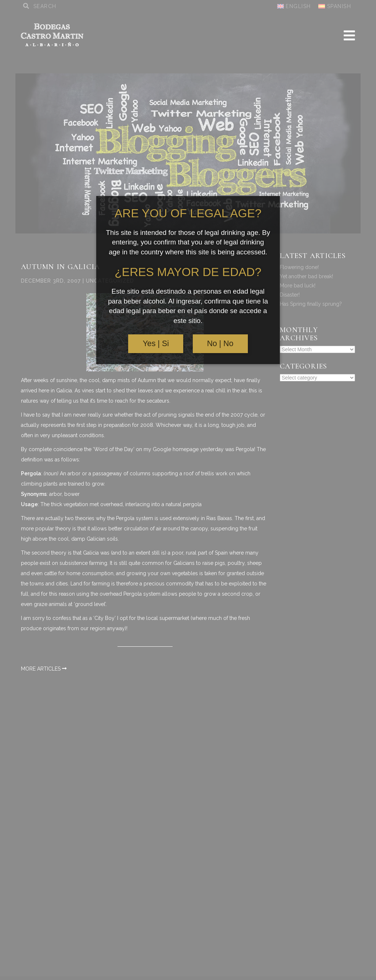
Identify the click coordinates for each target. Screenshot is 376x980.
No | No (220, 344)
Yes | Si (156, 344)
